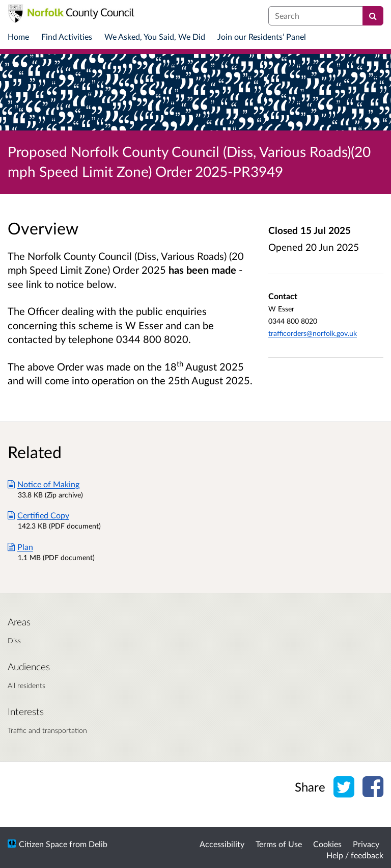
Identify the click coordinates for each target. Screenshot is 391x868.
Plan (20, 547)
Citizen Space (43, 844)
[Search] (373, 16)
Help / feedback (355, 855)
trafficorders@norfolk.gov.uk (313, 333)
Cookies (327, 844)
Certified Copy (38, 515)
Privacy (366, 844)
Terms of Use (279, 844)
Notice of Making (44, 484)
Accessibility (222, 844)
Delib (98, 844)
